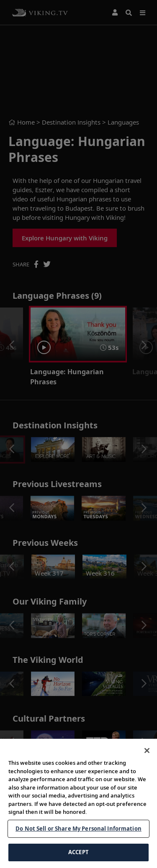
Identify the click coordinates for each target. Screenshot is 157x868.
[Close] (147, 751)
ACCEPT (78, 852)
